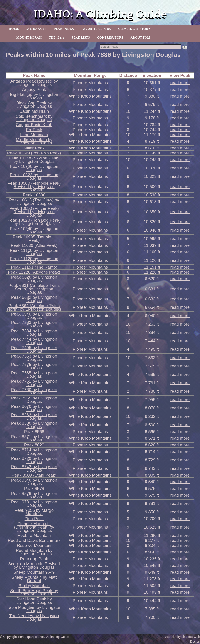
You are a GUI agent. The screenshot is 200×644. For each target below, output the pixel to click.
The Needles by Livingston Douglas (34, 617)
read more (180, 83)
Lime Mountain (34, 135)
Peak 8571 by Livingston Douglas (34, 438)
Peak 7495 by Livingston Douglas (34, 349)
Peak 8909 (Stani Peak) (34, 475)
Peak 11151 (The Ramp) (34, 267)
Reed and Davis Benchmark (34, 540)
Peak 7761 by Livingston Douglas (34, 383)
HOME (14, 29)
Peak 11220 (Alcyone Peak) (34, 272)
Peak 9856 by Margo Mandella (34, 512)
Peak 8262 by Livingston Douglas (34, 416)
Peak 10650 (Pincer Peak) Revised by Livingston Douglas (34, 212)
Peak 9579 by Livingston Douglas (34, 495)
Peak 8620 (34, 445)
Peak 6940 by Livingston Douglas (34, 316)
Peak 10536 (34, 195)
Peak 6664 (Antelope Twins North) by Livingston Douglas (34, 307)
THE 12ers (57, 38)
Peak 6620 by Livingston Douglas (34, 279)
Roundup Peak (34, 559)
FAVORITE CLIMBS (96, 29)
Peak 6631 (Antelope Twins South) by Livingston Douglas (34, 289)
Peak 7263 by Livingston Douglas (34, 324)
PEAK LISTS (81, 38)
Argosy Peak (34, 89)
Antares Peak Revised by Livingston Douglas (34, 83)
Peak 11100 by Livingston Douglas (34, 252)
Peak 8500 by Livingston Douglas (34, 425)
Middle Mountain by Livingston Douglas (34, 141)
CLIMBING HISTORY (134, 29)
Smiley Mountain (34, 586)
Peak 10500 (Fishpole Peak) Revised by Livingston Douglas (34, 187)
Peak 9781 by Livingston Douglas (34, 504)
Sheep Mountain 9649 (34, 572)
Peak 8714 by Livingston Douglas (34, 452)
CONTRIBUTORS (110, 38)
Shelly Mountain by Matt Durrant (34, 579)
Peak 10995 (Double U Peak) (34, 239)
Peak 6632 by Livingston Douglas (34, 299)
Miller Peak (34, 148)
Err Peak (34, 130)
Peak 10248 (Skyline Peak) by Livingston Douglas (34, 160)
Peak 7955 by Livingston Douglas (34, 400)
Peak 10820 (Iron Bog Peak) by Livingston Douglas (34, 222)
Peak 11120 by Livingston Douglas (34, 260)
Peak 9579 (34, 489)
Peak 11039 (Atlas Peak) (34, 245)
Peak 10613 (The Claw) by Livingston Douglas (34, 202)
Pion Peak (34, 519)
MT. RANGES (36, 29)
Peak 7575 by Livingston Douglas (34, 366)
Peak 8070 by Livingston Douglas (34, 408)
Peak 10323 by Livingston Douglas (34, 176)
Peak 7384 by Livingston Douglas (34, 333)
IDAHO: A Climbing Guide (100, 14)
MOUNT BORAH (29, 38)
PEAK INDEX (64, 29)
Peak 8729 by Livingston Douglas (34, 460)
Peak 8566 (34, 432)
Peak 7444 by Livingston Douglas (34, 341)
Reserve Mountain (34, 545)
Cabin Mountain (34, 111)
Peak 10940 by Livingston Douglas (34, 230)
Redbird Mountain (34, 535)
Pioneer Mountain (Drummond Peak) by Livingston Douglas (34, 527)
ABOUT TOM (140, 38)
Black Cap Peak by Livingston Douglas (34, 105)
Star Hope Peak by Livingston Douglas (34, 601)
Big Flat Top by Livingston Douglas (34, 96)
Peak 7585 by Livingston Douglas (34, 375)
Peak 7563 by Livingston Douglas (34, 358)
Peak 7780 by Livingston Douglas (34, 391)
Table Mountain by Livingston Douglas (34, 609)
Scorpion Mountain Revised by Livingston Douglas (34, 566)
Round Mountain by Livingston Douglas (34, 552)
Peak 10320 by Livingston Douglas (34, 168)
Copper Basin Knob (34, 125)
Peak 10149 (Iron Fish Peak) (34, 153)
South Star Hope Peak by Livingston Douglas (34, 592)
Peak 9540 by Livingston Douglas (34, 482)
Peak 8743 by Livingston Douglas (34, 468)
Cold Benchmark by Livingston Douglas (34, 118)
